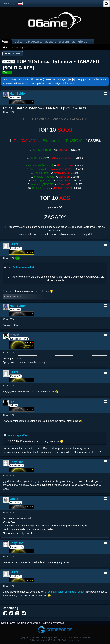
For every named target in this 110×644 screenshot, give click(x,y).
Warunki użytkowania (29, 623)
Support (51, 41)
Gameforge (79, 41)
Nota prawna (8, 623)
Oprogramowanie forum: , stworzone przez (55, 638)
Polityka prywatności (53, 623)
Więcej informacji (64, 83)
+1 (18, 258)
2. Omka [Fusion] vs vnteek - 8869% (65, 592)
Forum (6, 41)
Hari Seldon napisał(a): (21, 267)
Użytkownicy (34, 41)
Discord (64, 41)
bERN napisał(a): (17, 435)
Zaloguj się (8, 3)
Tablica (18, 41)
